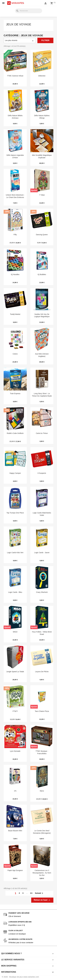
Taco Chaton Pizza (42, 711)
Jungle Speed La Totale (15, 672)
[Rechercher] (29, 11)
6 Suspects (42, 473)
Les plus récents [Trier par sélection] (20, 41)
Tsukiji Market (15, 314)
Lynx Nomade (15, 751)
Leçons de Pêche (42, 672)
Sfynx (42, 791)
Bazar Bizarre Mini (15, 831)
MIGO (15, 632)
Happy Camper (15, 473)
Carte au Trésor (42, 433)
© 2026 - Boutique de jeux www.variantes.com (20, 977)
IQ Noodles (15, 274)
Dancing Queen (42, 235)
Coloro (15, 354)
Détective (42, 76)
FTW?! (15, 711)
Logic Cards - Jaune (42, 553)
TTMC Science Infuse (15, 76)
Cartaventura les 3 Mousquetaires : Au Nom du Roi (42, 873)
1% (15, 791)
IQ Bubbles (42, 274)
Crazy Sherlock (42, 592)
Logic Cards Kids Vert (15, 553)
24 (31, 893)
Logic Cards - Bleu (15, 592)
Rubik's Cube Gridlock (15, 433)
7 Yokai (42, 195)
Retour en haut (42, 900)
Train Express (15, 393)
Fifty (15, 235)
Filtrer (45, 40)
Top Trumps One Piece (15, 513)
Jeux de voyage (19, 24)
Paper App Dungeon (15, 870)
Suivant (40, 893)
